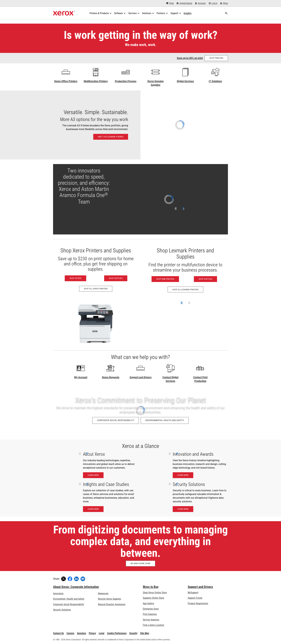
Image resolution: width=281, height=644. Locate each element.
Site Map (145, 633)
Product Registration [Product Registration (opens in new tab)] (198, 603)
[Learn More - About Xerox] (93, 475)
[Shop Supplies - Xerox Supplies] (116, 278)
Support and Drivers (141, 377)
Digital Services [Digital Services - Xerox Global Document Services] (185, 81)
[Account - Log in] (200, 3)
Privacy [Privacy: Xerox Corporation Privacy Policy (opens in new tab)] (92, 633)
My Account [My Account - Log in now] (81, 377)
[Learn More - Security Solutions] (183, 509)
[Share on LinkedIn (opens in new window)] (76, 579)
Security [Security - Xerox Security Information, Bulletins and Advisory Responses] (133, 633)
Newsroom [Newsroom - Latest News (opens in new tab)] (103, 593)
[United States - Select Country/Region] (184, 3)
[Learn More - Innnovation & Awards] (183, 475)
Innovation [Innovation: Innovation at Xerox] (58, 593)
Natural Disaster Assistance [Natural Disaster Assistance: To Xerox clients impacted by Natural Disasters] (112, 604)
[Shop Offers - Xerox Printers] (75, 278)
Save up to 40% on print (190, 58)
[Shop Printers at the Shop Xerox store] (216, 58)
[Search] (226, 13)
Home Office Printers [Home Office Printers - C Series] (66, 81)
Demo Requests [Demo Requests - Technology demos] (111, 377)
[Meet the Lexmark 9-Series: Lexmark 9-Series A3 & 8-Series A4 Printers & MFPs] (140, 125)
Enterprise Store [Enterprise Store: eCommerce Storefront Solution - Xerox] (151, 609)
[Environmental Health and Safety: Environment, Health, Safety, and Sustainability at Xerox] (165, 420)
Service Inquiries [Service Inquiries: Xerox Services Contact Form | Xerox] (151, 620)
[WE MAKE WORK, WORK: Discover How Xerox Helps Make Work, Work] (140, 563)
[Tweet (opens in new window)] (64, 579)
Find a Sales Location (153, 625)
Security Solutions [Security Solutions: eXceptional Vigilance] (62, 610)
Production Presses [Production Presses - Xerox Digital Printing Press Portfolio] (126, 81)
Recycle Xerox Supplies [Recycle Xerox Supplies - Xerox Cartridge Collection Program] (110, 599)
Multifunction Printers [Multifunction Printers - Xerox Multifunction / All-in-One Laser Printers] (96, 81)
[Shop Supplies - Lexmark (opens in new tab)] (205, 279)
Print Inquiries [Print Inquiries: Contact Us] (150, 614)
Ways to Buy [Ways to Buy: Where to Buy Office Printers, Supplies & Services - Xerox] (151, 587)
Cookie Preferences (117, 633)
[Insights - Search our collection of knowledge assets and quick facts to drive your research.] (188, 13)
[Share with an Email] (83, 579)
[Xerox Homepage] (64, 13)
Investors (82, 633)
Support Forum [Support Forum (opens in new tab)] (195, 598)
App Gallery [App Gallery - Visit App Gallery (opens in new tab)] (148, 603)
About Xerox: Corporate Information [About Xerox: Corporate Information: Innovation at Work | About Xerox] (76, 587)
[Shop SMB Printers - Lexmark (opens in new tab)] (165, 279)
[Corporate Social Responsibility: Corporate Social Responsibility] (116, 420)
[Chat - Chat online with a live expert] (170, 3)
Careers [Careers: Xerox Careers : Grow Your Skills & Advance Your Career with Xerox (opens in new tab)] (70, 633)
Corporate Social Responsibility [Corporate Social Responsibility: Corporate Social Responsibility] (69, 604)
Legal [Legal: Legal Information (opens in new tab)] (102, 633)
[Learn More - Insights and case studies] (93, 509)
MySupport (193, 593)
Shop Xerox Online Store (155, 593)
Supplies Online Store (153, 598)
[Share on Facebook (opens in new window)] (70, 579)
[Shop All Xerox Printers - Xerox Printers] (96, 289)
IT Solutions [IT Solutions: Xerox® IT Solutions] (215, 81)
